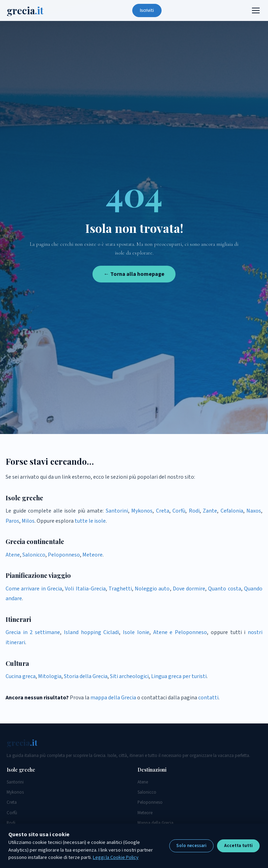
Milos (28, 521)
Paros (12, 521)
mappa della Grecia (113, 698)
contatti (208, 698)
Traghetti (120, 589)
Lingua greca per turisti (179, 676)
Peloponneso (64, 555)
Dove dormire (189, 589)
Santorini (117, 511)
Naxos (254, 511)
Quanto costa (224, 589)
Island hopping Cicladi (91, 632)
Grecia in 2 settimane (33, 632)
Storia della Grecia (86, 676)
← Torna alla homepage (134, 274)
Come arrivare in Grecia (34, 589)
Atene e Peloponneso (180, 632)
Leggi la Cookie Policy (116, 857)
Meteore (92, 555)
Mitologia (50, 676)
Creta (163, 511)
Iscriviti (147, 10)
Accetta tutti (238, 846)
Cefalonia (232, 511)
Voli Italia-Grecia (85, 589)
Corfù (179, 511)
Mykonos (142, 511)
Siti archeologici (129, 676)
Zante (210, 511)
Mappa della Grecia (155, 823)
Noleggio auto (152, 589)
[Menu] (256, 10)
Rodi (194, 511)
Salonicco (34, 555)
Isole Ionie (136, 632)
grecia (25, 10)
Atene (13, 555)
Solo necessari (191, 846)
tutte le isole (90, 521)
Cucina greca (21, 676)
